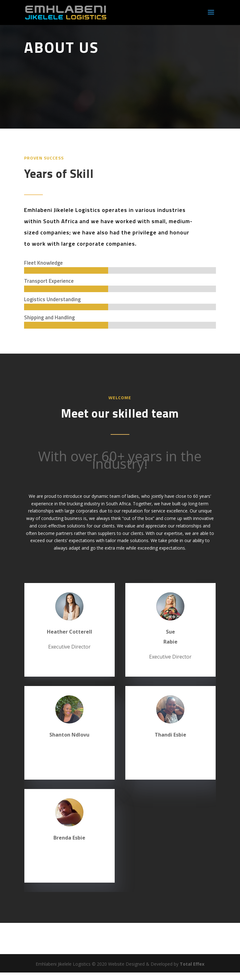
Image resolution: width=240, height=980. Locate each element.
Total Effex (192, 964)
